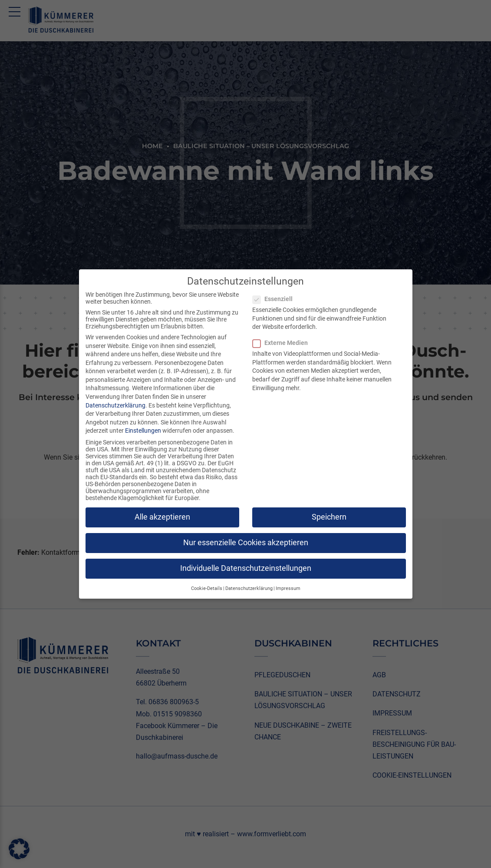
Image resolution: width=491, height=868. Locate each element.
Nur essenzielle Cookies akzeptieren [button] (246, 543)
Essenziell (275, 299)
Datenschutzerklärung (115, 405)
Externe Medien (283, 343)
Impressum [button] (288, 588)
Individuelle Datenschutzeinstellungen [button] (246, 568)
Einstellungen (143, 431)
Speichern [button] (329, 517)
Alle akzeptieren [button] (162, 517)
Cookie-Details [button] (207, 588)
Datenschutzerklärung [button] (249, 588)
